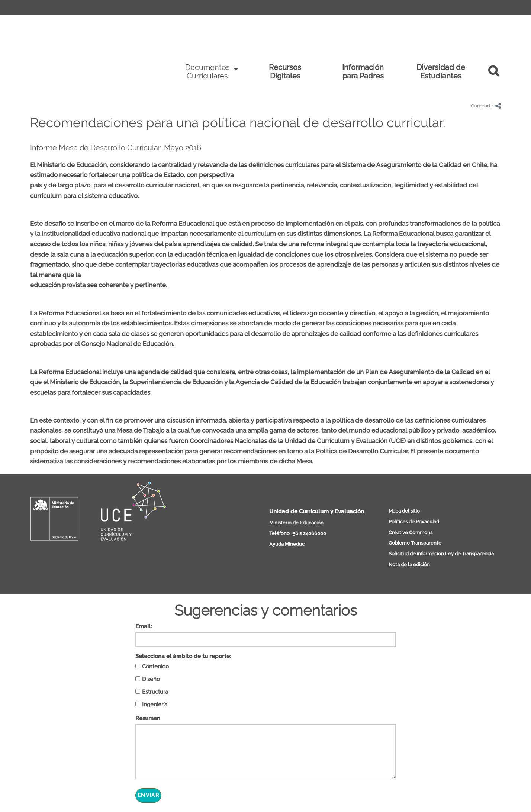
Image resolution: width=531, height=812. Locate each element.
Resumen (148, 718)
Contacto (133, 7)
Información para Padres (363, 72)
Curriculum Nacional (90, 55)
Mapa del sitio (404, 511)
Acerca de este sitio (86, 7)
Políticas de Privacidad (414, 522)
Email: (144, 626)
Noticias (41, 7)
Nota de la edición (409, 564)
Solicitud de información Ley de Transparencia (441, 554)
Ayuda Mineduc (287, 544)
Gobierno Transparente (415, 543)
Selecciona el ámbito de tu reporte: (183, 656)
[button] (497, 72)
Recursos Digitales (285, 72)
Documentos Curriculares (207, 72)
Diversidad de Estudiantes (441, 72)
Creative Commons (411, 532)
